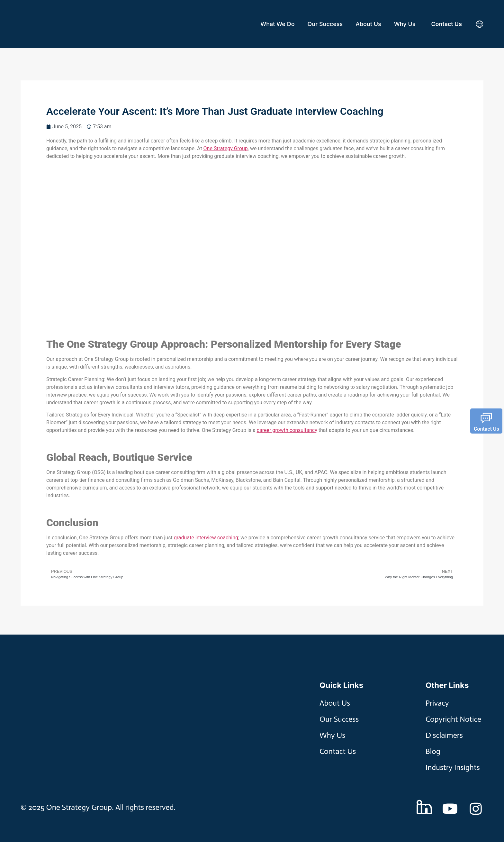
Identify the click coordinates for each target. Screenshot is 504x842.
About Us (368, 24)
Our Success (325, 24)
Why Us (405, 24)
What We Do (277, 24)
